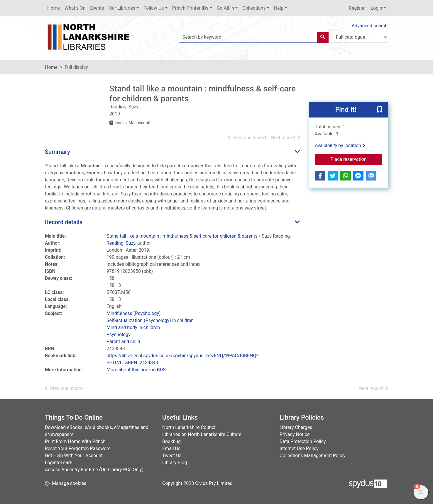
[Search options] (360, 37)
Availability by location (340, 145)
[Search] (323, 37)
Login (376, 8)
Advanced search (370, 26)
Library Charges (296, 427)
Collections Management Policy (313, 456)
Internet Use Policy (299, 448)
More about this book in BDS (136, 370)
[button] (380, 110)
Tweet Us (172, 456)
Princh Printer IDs (190, 8)
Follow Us (154, 8)
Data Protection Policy (303, 441)
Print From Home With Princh (75, 441)
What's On (75, 8)
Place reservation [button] (357, 159)
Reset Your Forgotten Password (78, 448)
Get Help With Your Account (74, 456)
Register (357, 8)
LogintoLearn (59, 463)
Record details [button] (64, 222)
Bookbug (171, 441)
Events (97, 8)
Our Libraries (122, 8)
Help (279, 8)
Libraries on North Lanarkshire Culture (202, 434)
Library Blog (175, 463)
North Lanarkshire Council (189, 427)
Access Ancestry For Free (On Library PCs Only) (94, 470)
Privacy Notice (295, 434)
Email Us (171, 448)
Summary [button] (57, 152)
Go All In (225, 8)
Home (54, 8)
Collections (254, 8)
